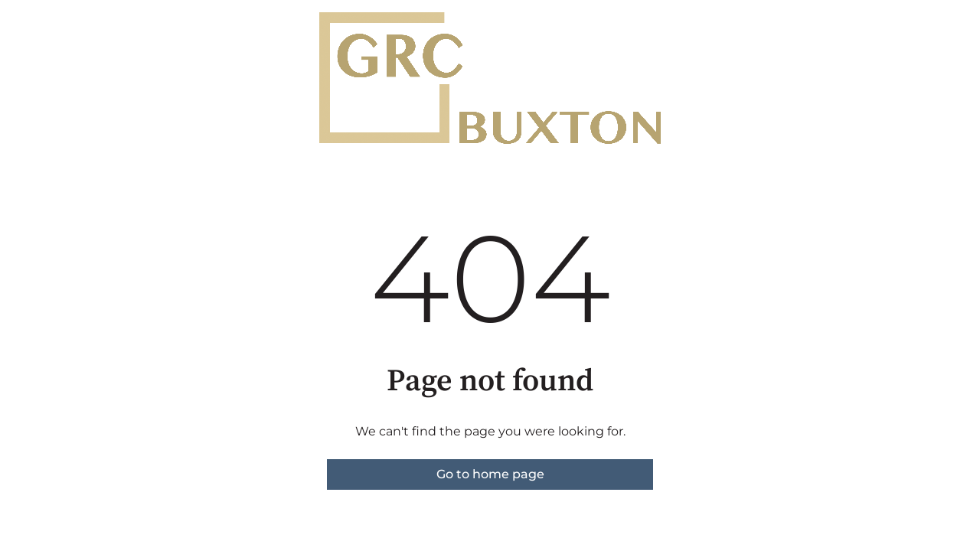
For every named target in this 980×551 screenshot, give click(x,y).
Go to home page (490, 474)
